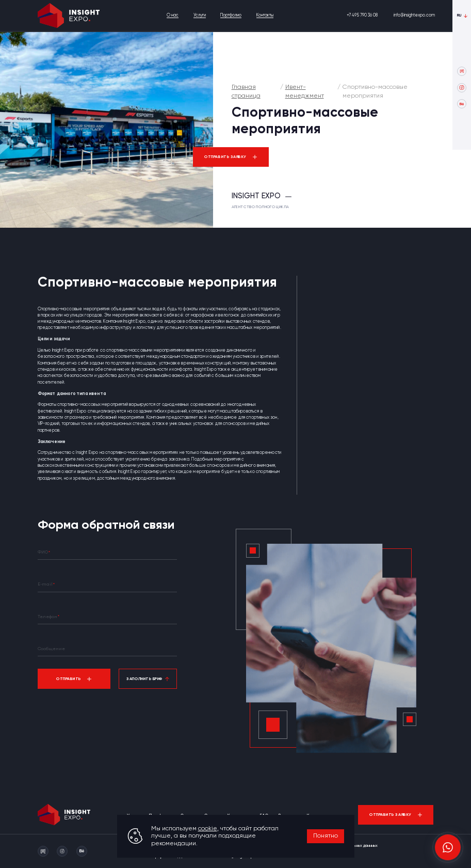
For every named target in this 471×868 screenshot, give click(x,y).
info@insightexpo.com (414, 15)
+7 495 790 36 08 (362, 15)
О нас (173, 15)
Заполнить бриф (144, 679)
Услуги (200, 15)
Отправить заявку (225, 157)
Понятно (326, 836)
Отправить (69, 679)
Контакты (265, 15)
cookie (208, 829)
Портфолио (231, 15)
